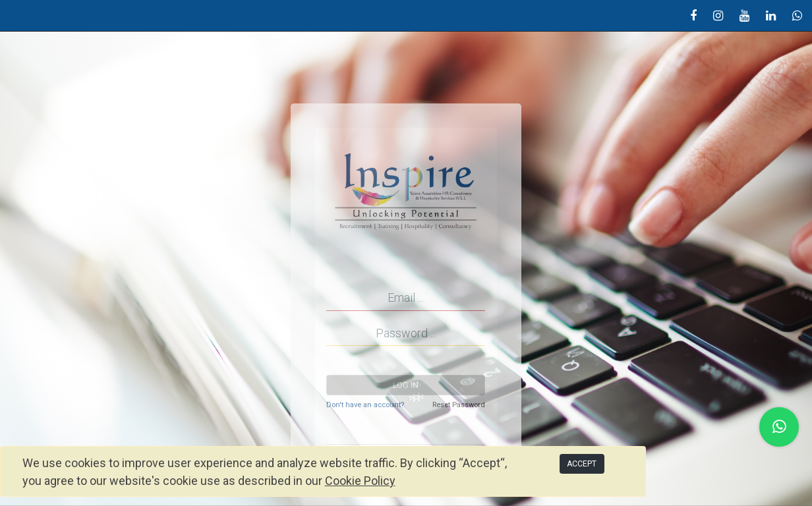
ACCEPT (582, 464)
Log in (406, 385)
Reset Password (459, 405)
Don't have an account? (365, 405)
